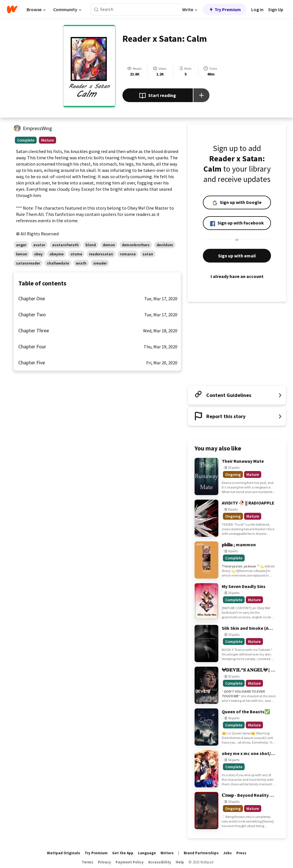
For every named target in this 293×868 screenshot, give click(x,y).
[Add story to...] (201, 95)
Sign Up (276, 9)
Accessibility (160, 862)
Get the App (123, 853)
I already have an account (237, 276)
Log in (257, 9)
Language (147, 853)
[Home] (12, 9)
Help (180, 862)
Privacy (104, 862)
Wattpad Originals (64, 853)
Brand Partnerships (201, 853)
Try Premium (225, 9)
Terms (88, 862)
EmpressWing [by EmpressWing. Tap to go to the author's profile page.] (37, 128)
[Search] (96, 10)
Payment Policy (130, 862)
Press (241, 853)
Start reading (158, 96)
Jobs (227, 853)
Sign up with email (237, 256)
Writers (167, 853)
